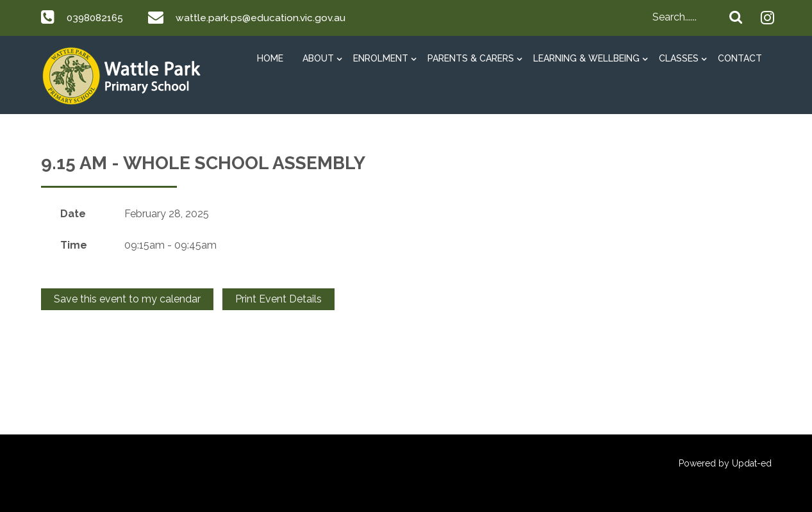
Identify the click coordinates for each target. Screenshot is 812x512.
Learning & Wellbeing (586, 58)
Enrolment (381, 58)
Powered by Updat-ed (725, 463)
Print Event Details (278, 299)
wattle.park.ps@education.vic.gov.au (265, 18)
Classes (679, 58)
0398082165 (97, 18)
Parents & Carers (471, 58)
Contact (740, 58)
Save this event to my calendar (127, 299)
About (318, 58)
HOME (270, 58)
